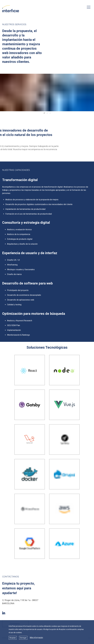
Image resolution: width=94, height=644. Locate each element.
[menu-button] (89, 7)
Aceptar (13, 638)
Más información (36, 638)
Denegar (23, 638)
